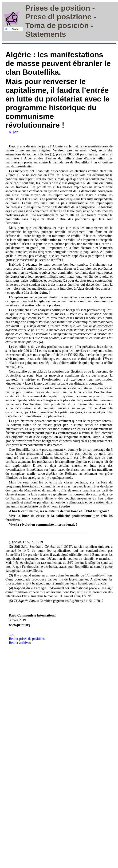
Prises (37, 8)
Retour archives (20, 643)
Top (12, 634)
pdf (15, 132)
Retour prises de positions (27, 639)
